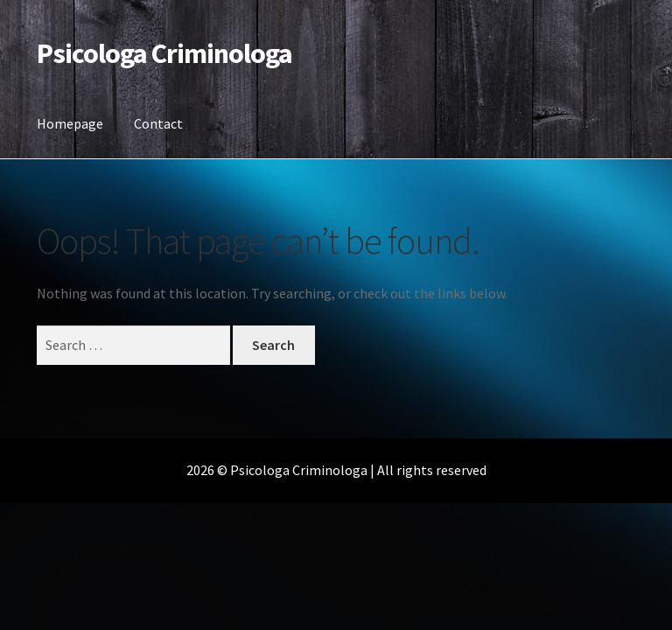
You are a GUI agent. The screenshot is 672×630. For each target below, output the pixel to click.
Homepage (70, 123)
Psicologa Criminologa (164, 53)
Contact (158, 123)
